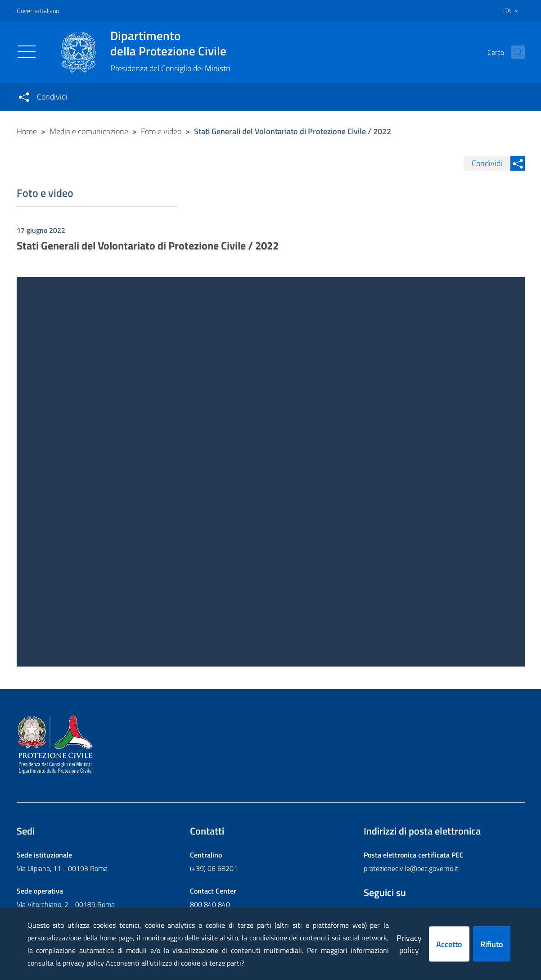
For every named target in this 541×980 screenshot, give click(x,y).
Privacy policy (409, 944)
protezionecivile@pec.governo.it (411, 868)
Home (27, 131)
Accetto (449, 944)
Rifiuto (492, 944)
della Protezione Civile (170, 43)
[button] (514, 52)
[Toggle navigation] (27, 52)
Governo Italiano (38, 11)
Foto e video (161, 131)
